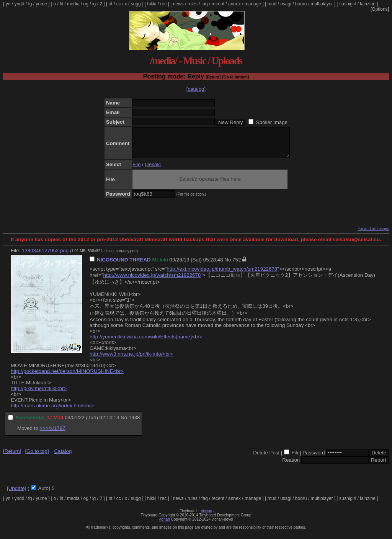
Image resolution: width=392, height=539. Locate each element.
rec (164, 4)
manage (253, 4)
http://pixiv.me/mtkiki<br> (39, 394)
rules (193, 4)
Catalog (63, 457)
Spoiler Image (272, 122)
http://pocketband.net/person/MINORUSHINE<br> (67, 377)
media (73, 4)
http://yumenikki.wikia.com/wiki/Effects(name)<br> (146, 342)
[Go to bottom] (236, 77)
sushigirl (348, 4)
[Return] (213, 77)
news (178, 4)
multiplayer (322, 4)
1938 (134, 423)
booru (301, 4)
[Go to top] (37, 457)
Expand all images (373, 234)
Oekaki (153, 170)
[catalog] (196, 89)
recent (218, 4)
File (136, 170)
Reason (291, 466)
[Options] (380, 9)
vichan (207, 517)
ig (94, 4)
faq (205, 4)
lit (61, 4)
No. (228, 265)
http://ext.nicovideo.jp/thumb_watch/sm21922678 (222, 275)
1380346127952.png (45, 256)
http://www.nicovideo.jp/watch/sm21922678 (152, 281)
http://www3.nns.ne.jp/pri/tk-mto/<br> (131, 360)
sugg (136, 4)
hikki (152, 4)
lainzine (368, 4)
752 (237, 265)
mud (272, 4)
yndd (19, 4)
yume (41, 4)
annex (234, 4)
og (86, 4)
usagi (286, 4)
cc (119, 4)
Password (314, 458)
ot (111, 4)
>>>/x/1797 (53, 434)
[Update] (16, 494)
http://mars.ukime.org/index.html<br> (52, 411)
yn (8, 4)
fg (30, 4)
